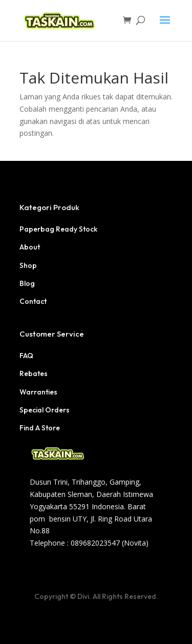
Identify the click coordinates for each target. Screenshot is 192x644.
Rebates (34, 373)
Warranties (38, 392)
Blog (27, 283)
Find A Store (40, 428)
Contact (33, 301)
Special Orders (45, 410)
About (30, 247)
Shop (28, 265)
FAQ (26, 356)
